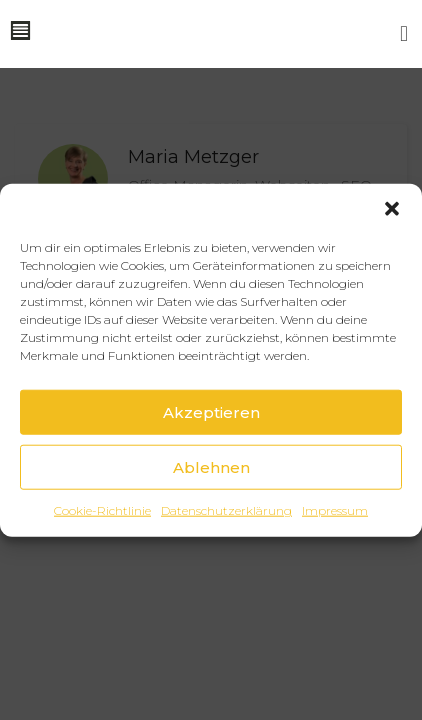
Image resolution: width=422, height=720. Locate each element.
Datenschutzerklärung (226, 510)
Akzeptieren (211, 411)
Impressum (335, 510)
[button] (392, 209)
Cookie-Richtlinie (102, 510)
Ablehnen (211, 466)
